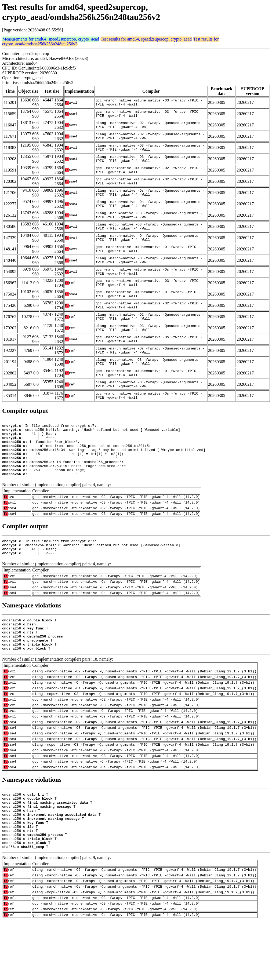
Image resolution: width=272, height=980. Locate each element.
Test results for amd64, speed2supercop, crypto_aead (146, 39)
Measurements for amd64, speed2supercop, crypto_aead (51, 39)
